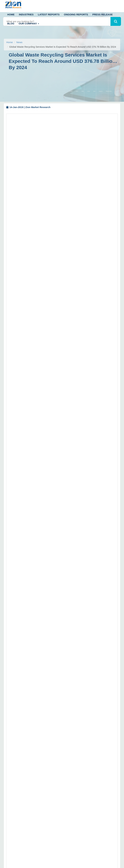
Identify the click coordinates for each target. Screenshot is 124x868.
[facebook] (15, 793)
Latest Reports (49, 14)
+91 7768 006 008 (45, 741)
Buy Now (92, 223)
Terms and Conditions (78, 776)
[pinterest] (33, 793)
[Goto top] (118, 855)
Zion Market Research (88, 865)
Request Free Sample (38, 223)
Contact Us (72, 782)
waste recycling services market (34, 136)
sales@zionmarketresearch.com (34, 650)
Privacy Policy (73, 787)
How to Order (73, 734)
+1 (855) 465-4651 (36, 766)
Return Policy (73, 750)
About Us (71, 771)
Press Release (103, 14)
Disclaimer (72, 740)
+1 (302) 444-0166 (30, 762)
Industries (26, 14)
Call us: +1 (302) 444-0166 (21, 703)
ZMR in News (73, 792)
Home (11, 14)
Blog (11, 23)
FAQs (69, 745)
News (19, 42)
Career (70, 798)
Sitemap (70, 756)
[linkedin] (24, 793)
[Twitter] (7, 793)
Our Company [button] (29, 23)
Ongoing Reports (76, 14)
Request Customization (68, 223)
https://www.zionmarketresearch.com (39, 654)
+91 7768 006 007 (24, 741)
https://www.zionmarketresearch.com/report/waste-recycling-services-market (53, 252)
